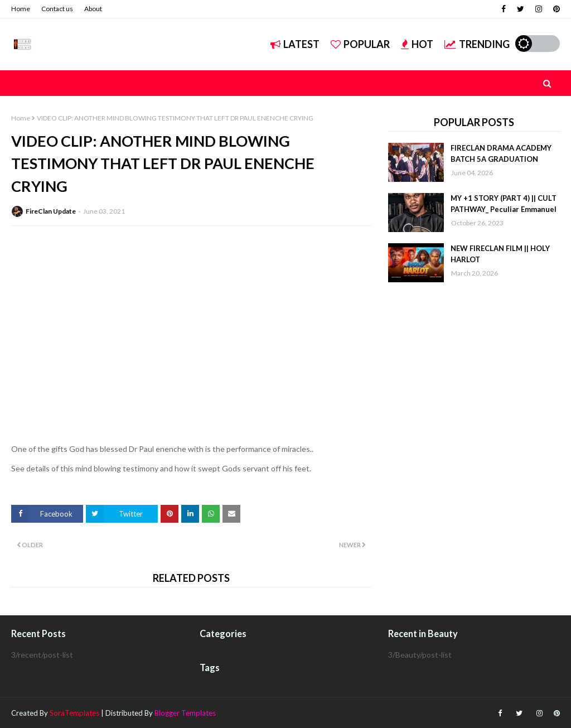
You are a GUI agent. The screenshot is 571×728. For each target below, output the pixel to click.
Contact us (57, 9)
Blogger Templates (185, 713)
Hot (417, 44)
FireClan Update (51, 211)
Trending (477, 44)
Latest (295, 44)
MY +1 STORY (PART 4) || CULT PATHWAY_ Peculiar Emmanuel (504, 204)
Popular (360, 44)
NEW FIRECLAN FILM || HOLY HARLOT (500, 254)
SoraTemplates (74, 713)
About (93, 9)
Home (21, 9)
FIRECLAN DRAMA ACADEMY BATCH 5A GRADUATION (501, 153)
